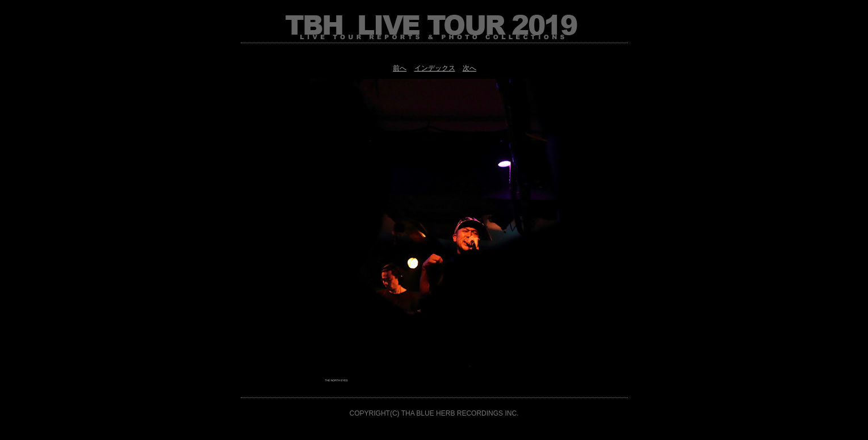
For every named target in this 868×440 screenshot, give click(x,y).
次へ (469, 68)
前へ (400, 68)
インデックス (435, 68)
